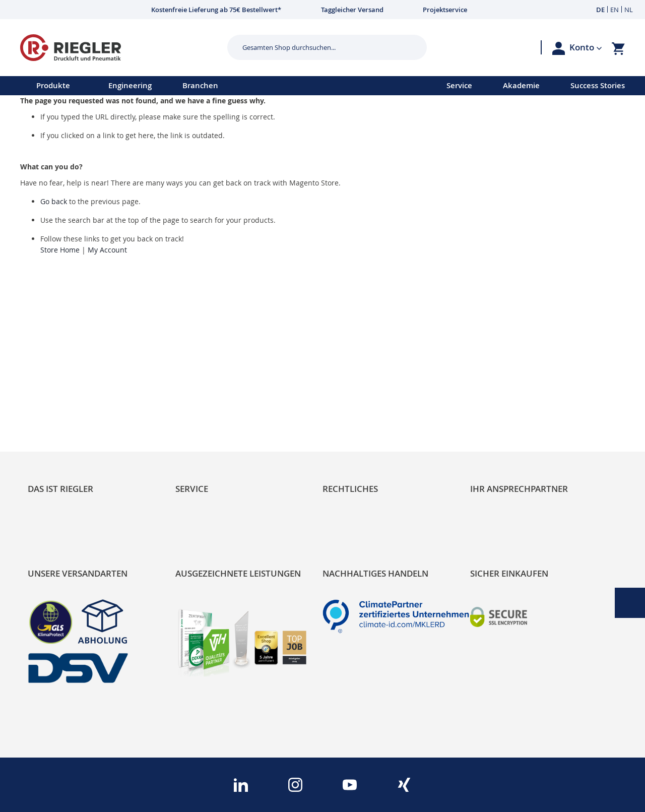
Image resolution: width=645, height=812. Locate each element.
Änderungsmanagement (223, 419)
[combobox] (319, 47)
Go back (54, 201)
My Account (107, 250)
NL (629, 10)
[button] (586, 47)
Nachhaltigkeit (56, 385)
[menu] (210, 86)
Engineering (130, 85)
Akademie (521, 85)
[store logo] (120, 48)
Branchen (200, 85)
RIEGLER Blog (54, 368)
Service (459, 85)
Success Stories (598, 85)
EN (615, 10)
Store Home (60, 250)
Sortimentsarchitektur (71, 419)
